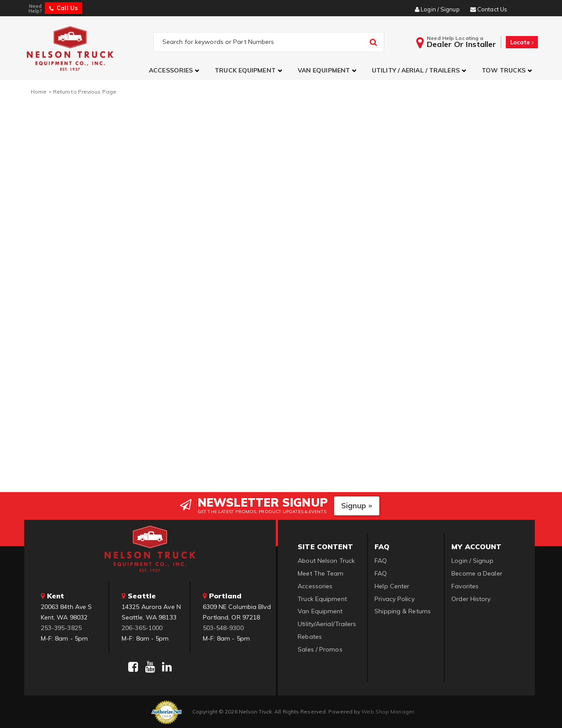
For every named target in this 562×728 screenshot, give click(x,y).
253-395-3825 (61, 627)
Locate (522, 42)
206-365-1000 (142, 627)
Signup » (357, 505)
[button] (175, 71)
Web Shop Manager (388, 711)
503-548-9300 (223, 627)
